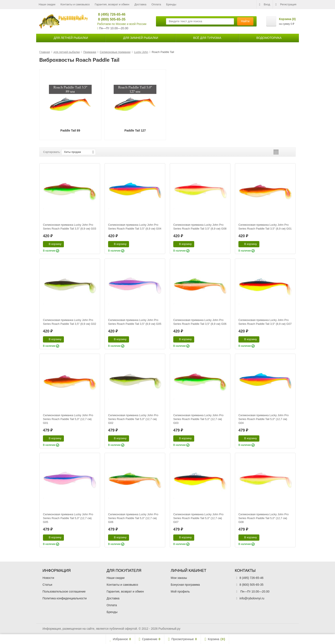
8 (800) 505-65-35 (110, 19)
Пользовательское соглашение (64, 591)
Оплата (156, 4)
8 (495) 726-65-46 (110, 14)
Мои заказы (179, 578)
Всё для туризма (207, 38)
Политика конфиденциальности (65, 598)
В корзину (53, 244)
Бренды (171, 4)
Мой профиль (180, 591)
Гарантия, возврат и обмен (112, 4)
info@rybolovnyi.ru (252, 598)
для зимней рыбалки (141, 38)
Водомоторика (269, 38)
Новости (48, 578)
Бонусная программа (185, 585)
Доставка (140, 4)
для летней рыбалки (71, 38)
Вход (265, 4)
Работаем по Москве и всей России (122, 24)
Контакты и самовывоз (75, 4)
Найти (245, 21)
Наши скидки (47, 4)
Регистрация (286, 4)
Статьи (47, 585)
